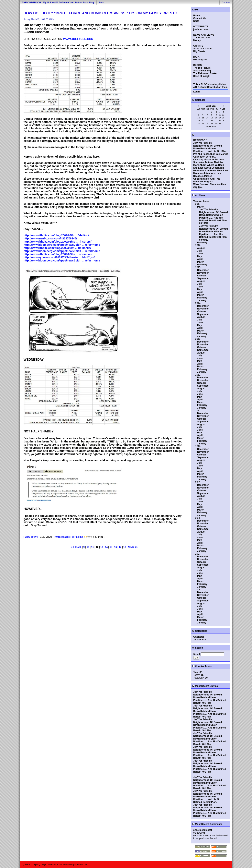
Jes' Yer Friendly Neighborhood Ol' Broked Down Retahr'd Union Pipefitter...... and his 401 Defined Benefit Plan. (208, 797)
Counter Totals (202, 666)
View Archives (201, 201)
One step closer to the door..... (210, 160)
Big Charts (199, 51)
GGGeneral (200, 640)
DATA (196, 57)
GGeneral (199, 637)
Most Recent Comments (207, 824)
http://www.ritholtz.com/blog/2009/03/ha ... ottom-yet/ (58, 254)
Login (197, 92)
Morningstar (200, 60)
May (199, 256)
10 (88, 547)
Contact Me (200, 18)
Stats (196, 21)
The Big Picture (202, 68)
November (203, 273)
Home (197, 16)
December (203, 270)
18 (125, 547)
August (201, 248)
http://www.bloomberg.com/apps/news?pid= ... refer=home (62, 245)
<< (73, 547)
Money (197, 40)
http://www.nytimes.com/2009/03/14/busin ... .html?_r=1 (60, 257)
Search (198, 648)
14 (106, 547)
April (200, 259)
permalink (77, 537)
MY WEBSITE (201, 27)
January (202, 300)
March (201, 207)
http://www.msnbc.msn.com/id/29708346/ (50, 238)
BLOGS (197, 65)
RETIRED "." (200, 140)
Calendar (199, 100)
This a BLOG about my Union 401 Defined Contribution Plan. (210, 86)
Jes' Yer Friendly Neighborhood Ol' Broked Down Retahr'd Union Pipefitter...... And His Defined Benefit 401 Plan (214, 215)
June (200, 254)
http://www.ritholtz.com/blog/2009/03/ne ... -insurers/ (58, 242)
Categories (200, 631)
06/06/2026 (211, 127)
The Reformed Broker (205, 73)
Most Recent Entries (205, 686)
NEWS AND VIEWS (204, 35)
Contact (226, 3)
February (202, 243)
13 (102, 547)
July (200, 251)
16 (115, 547)
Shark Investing (202, 71)
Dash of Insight (202, 76)
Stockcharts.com (203, 49)
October (202, 276)
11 (92, 547)
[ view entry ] (31, 537)
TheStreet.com (201, 38)
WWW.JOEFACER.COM (78, 39)
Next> (131, 547)
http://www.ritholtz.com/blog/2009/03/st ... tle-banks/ (57, 248)
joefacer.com (200, 29)
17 (120, 547)
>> (137, 547)
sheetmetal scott (203, 830)
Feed (102, 3)
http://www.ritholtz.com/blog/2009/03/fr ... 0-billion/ (56, 235)
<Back (78, 547)
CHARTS (198, 46)
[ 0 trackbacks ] (63, 537)
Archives (199, 195)
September (203, 278)
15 (111, 547)
